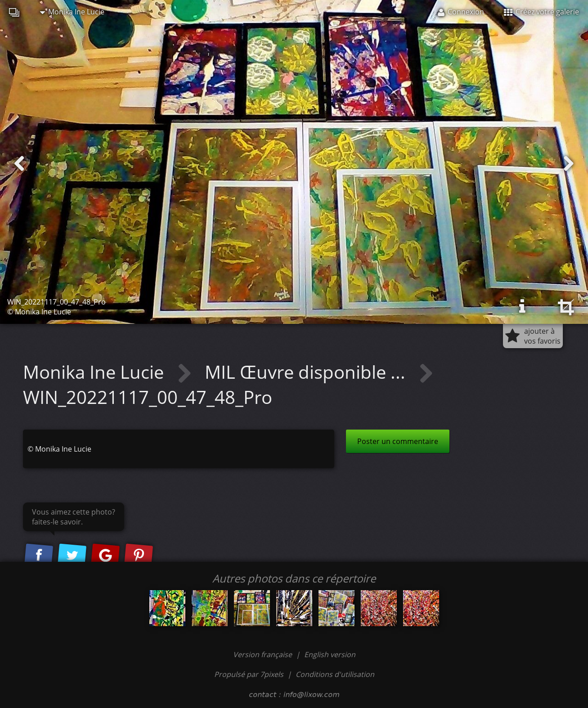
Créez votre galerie (541, 12)
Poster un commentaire (398, 441)
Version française (263, 654)
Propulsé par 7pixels (249, 674)
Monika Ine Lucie (72, 12)
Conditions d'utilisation (335, 674)
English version (330, 654)
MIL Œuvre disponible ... (307, 372)
